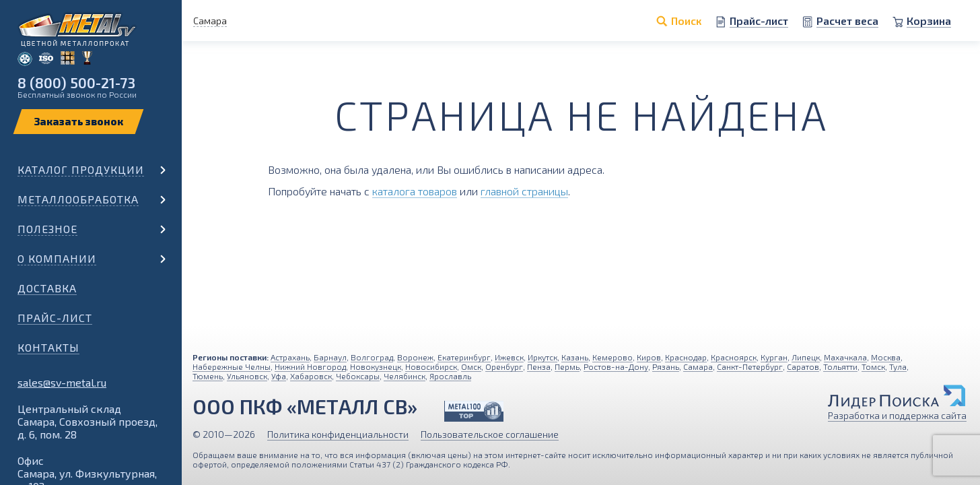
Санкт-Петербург (750, 366)
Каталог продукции (81, 169)
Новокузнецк (376, 366)
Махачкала (845, 357)
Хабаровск (311, 376)
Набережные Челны (232, 366)
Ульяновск (247, 376)
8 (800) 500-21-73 (76, 83)
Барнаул (330, 357)
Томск (873, 366)
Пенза (539, 366)
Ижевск (509, 357)
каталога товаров (415, 191)
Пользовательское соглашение (490, 434)
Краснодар (686, 357)
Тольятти (840, 366)
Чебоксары (358, 376)
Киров (649, 357)
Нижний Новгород (310, 366)
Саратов (803, 366)
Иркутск (542, 357)
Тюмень (208, 376)
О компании (57, 258)
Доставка (47, 288)
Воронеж (415, 357)
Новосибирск (431, 366)
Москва (886, 357)
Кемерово (612, 357)
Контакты (48, 347)
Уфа (279, 376)
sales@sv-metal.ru (62, 382)
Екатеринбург (464, 357)
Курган (774, 357)
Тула (898, 366)
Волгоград (372, 357)
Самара (698, 366)
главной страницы (524, 191)
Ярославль (450, 376)
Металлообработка (78, 199)
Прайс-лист (55, 318)
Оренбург (504, 366)
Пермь (567, 366)
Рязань (666, 366)
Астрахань (290, 357)
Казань (575, 357)
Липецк (806, 357)
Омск (471, 366)
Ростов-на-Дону (616, 366)
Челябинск (405, 376)
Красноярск (734, 357)
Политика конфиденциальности (338, 434)
